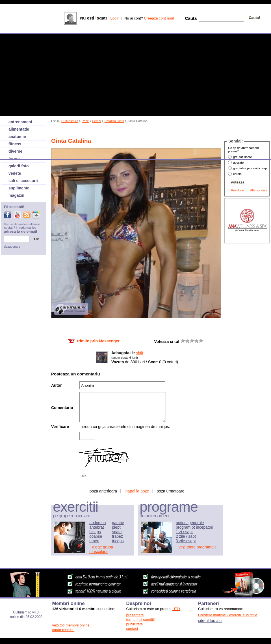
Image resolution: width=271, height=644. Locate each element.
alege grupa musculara (101, 549)
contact (132, 629)
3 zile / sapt (186, 541)
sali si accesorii (23, 181)
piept (116, 527)
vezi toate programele (198, 547)
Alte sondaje (259, 190)
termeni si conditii (140, 620)
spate (117, 532)
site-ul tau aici (210, 621)
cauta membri (63, 630)
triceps (118, 541)
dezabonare (12, 247)
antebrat (97, 527)
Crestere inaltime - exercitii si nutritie (228, 615)
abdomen (97, 523)
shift (140, 353)
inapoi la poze (137, 491)
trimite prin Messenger (98, 341)
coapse (96, 536)
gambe (118, 523)
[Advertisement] (247, 330)
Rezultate (237, 190)
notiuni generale (190, 523)
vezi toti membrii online (71, 625)
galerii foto (19, 166)
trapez (117, 536)
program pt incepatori (194, 527)
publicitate (135, 624)
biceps (95, 532)
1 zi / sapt (184, 532)
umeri (94, 541)
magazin (16, 195)
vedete (15, 173)
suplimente (19, 188)
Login (115, 18)
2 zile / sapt (186, 536)
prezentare (135, 615)
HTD (176, 609)
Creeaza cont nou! (159, 18)
